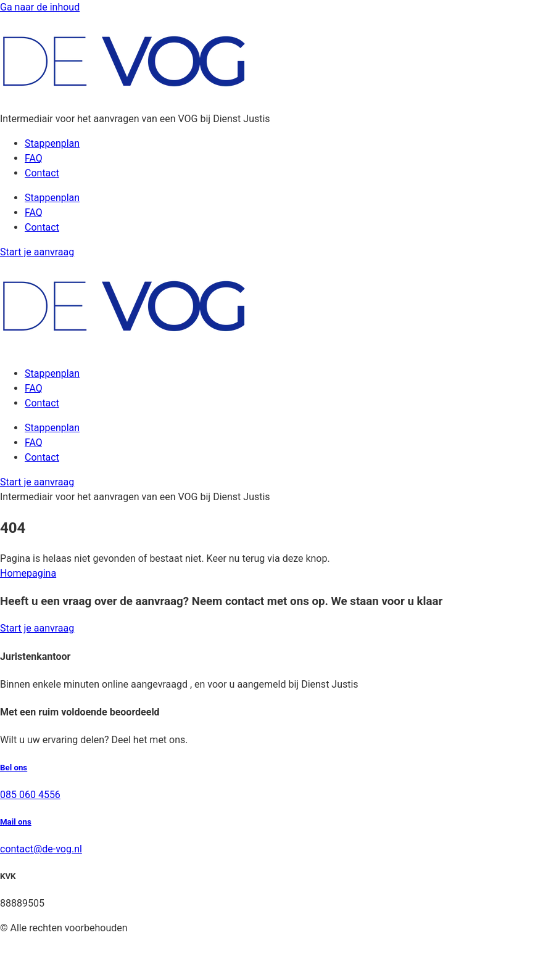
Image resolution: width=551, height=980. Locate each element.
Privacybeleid (29, 957)
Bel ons (14, 768)
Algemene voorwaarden (52, 943)
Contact (42, 173)
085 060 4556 (30, 795)
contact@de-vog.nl (41, 849)
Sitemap (18, 972)
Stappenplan (52, 143)
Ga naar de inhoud (40, 7)
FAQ (34, 158)
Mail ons (16, 822)
